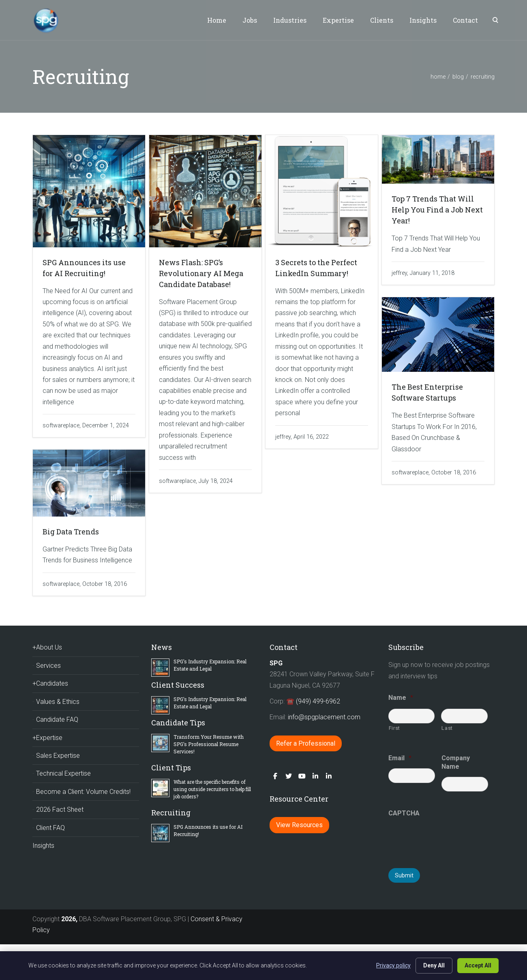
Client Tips (171, 768)
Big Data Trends (71, 532)
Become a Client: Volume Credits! (83, 792)
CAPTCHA (404, 813)
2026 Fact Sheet (60, 810)
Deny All (434, 965)
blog (458, 77)
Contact (465, 20)
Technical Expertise (63, 773)
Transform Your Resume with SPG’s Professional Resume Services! (209, 744)
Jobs (250, 20)
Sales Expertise (58, 756)
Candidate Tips (178, 723)
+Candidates (50, 683)
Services (48, 666)
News (162, 647)
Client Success (178, 685)
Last (447, 728)
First (394, 728)
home (438, 77)
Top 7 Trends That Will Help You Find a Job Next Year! (437, 210)
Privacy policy (393, 965)
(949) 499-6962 (318, 701)
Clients (382, 20)
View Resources (299, 825)
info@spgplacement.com (325, 717)
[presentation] (450, 839)
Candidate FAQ (57, 719)
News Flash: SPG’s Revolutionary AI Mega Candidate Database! (201, 273)
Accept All (478, 965)
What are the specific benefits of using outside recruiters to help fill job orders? (212, 789)
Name (401, 698)
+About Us (47, 647)
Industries (290, 20)
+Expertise (47, 738)
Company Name (456, 762)
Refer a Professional (306, 743)
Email (400, 758)
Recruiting (171, 813)
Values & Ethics (58, 702)
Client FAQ (50, 828)
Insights (423, 20)
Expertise (338, 20)
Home (217, 20)
